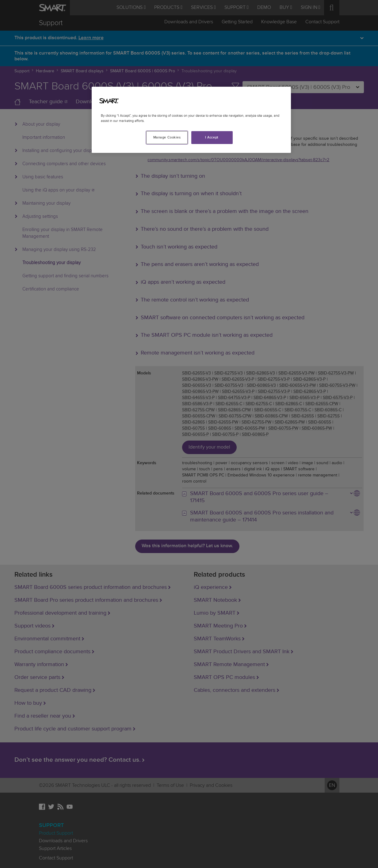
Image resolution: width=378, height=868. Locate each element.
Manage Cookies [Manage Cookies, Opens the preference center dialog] (167, 137)
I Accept (212, 137)
